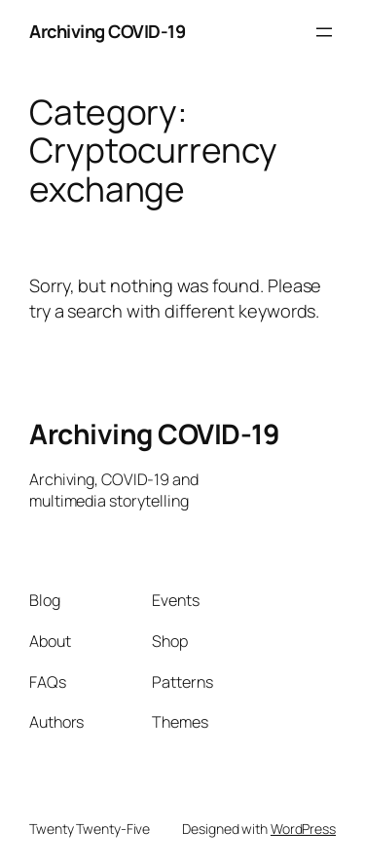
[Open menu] (324, 32)
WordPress (303, 829)
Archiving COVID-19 (107, 31)
